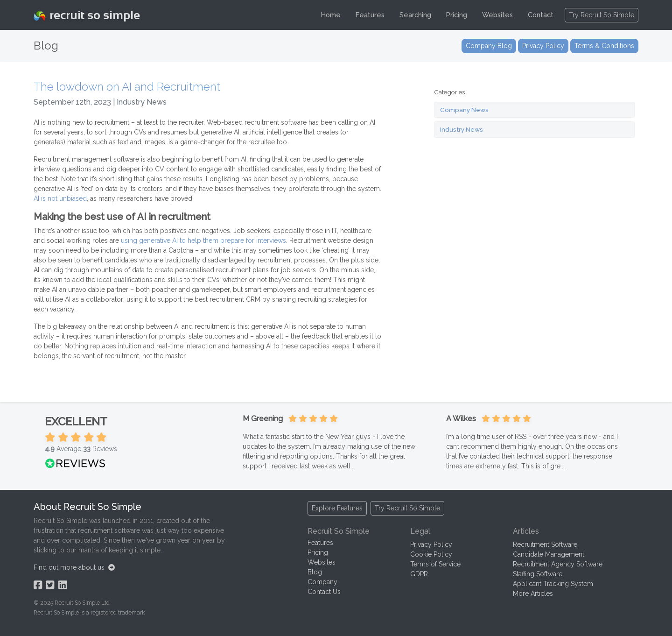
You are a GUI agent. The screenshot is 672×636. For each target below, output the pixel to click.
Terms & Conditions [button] (604, 46)
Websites (497, 15)
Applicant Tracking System (553, 584)
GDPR (419, 574)
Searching (415, 15)
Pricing (457, 15)
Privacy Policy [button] (543, 46)
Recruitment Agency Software (558, 564)
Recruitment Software (545, 544)
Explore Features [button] (337, 508)
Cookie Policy (431, 554)
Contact (541, 15)
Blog (315, 572)
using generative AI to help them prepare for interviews (203, 240)
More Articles (533, 594)
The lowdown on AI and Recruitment (127, 87)
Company (322, 582)
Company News (464, 110)
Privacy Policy (431, 544)
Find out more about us (74, 567)
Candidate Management (549, 554)
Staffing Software (538, 574)
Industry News (462, 129)
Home (331, 15)
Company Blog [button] (489, 46)
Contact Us (324, 592)
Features (370, 15)
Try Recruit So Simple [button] (602, 15)
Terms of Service (435, 564)
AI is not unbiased (60, 198)
